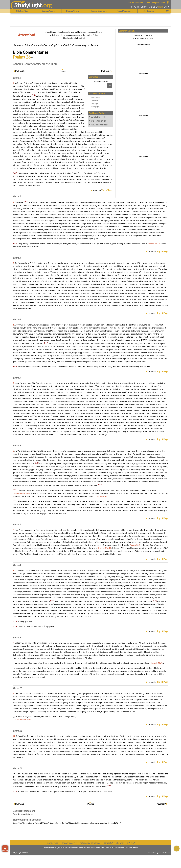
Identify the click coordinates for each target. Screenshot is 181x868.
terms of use (52, 843)
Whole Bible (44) (98, 117)
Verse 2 (17, 196)
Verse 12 (17, 768)
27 (106, 71)
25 (20, 71)
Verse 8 (17, 565)
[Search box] (98, 86)
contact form (133, 848)
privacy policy (68, 843)
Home (17, 45)
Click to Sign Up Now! (156, 2)
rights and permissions (90, 843)
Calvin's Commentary (75, 45)
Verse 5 (17, 378)
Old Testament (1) (98, 121)
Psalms (94, 45)
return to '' (103, 190)
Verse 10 (17, 688)
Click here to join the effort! (74, 38)
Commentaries (36, 45)
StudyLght (28, 5)
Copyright (95, 104)
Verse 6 (17, 446)
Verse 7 (17, 525)
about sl (120, 843)
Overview (95, 101)
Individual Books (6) (99, 125)
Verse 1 (17, 78)
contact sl (108, 843)
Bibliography (96, 107)
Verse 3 (17, 258)
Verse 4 (17, 319)
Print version (96, 98)
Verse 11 (17, 731)
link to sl (131, 843)
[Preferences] (168, 11)
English (55, 45)
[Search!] (109, 86)
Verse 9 (17, 638)
